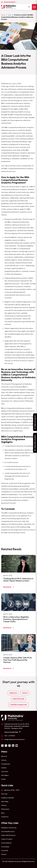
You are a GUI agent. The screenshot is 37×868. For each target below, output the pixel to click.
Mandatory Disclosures (9, 828)
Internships (5, 801)
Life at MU (5, 771)
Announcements (10, 2)
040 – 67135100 (10, 736)
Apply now (13, 693)
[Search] (29, 7)
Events (3, 779)
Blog (9, 15)
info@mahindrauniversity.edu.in (14, 739)
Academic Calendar (8, 798)
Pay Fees (4, 794)
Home (3, 15)
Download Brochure (8, 831)
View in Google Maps (11, 732)
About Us (4, 756)
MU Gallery (5, 775)
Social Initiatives (6, 843)
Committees (5, 847)
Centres (4, 768)
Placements (5, 809)
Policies (4, 854)
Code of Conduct (7, 839)
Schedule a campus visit (18, 705)
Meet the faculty (18, 699)
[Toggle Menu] (34, 7)
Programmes (6, 764)
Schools (4, 760)
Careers (25, 693)
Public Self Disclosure (8, 835)
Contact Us (5, 817)
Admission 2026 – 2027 (12, 790)
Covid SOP (5, 850)
